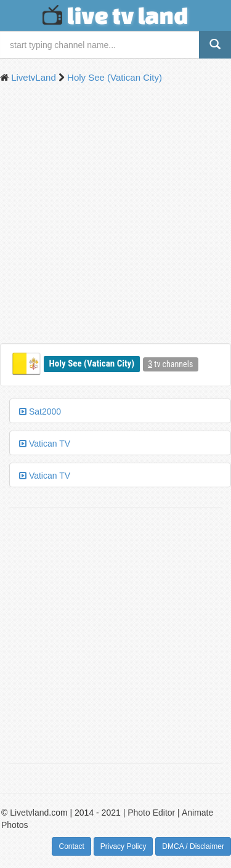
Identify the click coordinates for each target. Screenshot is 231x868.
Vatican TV (45, 444)
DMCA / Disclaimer (193, 846)
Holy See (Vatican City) (92, 363)
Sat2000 (40, 412)
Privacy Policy (124, 846)
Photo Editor (151, 813)
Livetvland (29, 813)
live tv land (115, 15)
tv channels (170, 363)
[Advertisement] (115, 215)
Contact (71, 846)
